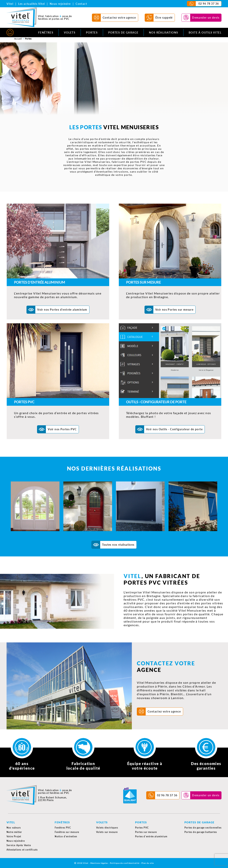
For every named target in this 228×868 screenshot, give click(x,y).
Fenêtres (46, 32)
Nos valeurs (14, 828)
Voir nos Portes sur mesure (174, 310)
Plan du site (148, 863)
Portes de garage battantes (201, 832)
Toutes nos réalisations (118, 545)
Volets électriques (107, 828)
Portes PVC (142, 828)
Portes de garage (123, 32)
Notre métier (14, 832)
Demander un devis (206, 18)
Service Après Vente (19, 845)
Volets (70, 32)
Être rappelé (164, 18)
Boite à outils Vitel (205, 32)
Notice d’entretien (66, 836)
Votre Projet (14, 836)
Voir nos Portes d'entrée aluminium (62, 310)
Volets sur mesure (107, 832)
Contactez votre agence (119, 18)
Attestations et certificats (22, 850)
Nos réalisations (164, 32)
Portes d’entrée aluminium (151, 836)
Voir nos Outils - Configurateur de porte (174, 429)
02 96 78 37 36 (209, 4)
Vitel (10, 4)
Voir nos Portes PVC (62, 429)
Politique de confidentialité (125, 863)
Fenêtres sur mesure (67, 832)
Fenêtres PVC (63, 828)
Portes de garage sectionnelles (203, 828)
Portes (92, 32)
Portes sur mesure (146, 832)
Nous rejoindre (60, 4)
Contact (81, 4)
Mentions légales (99, 863)
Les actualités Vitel (32, 4)
